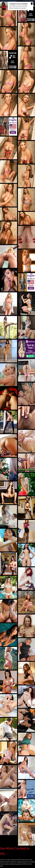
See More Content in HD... (15, 851)
